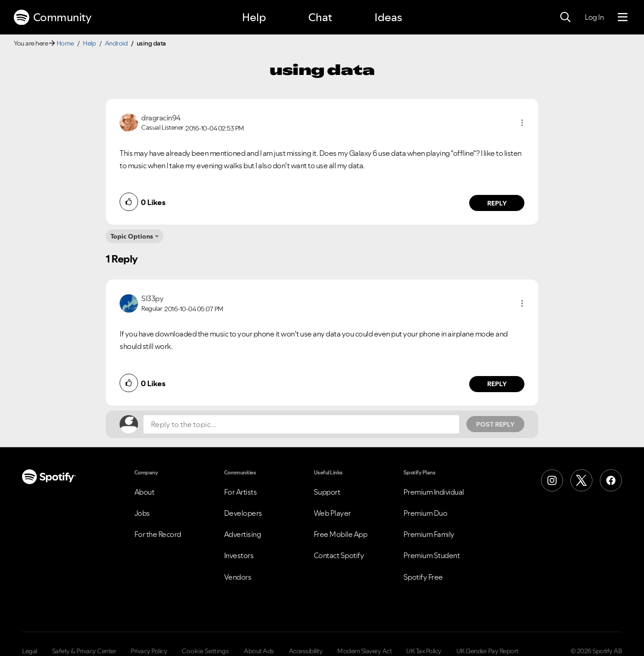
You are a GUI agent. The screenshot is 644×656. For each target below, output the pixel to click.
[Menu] (623, 17)
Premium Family (429, 534)
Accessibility (306, 651)
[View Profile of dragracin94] (161, 118)
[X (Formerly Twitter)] (581, 480)
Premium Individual (434, 492)
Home (65, 43)
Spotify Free (423, 577)
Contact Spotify (339, 555)
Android (116, 43)
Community (52, 17)
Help (254, 17)
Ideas (388, 17)
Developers (243, 513)
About (144, 492)
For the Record (158, 534)
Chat (320, 17)
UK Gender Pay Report (487, 651)
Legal (30, 651)
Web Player (332, 513)
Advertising (243, 534)
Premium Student (432, 555)
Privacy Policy (149, 651)
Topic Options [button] (132, 236)
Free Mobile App (341, 534)
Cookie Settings (205, 651)
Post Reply (495, 424)
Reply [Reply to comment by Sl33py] (497, 384)
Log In (594, 17)
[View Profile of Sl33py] (152, 298)
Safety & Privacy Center (84, 651)
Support (327, 492)
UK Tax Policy (424, 651)
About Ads (259, 651)
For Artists (241, 492)
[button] (522, 123)
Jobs (142, 513)
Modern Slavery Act (364, 651)
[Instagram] (552, 480)
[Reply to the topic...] (301, 424)
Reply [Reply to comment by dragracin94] (497, 203)
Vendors (238, 577)
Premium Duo (425, 513)
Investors (239, 555)
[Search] (565, 17)
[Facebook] (611, 480)
